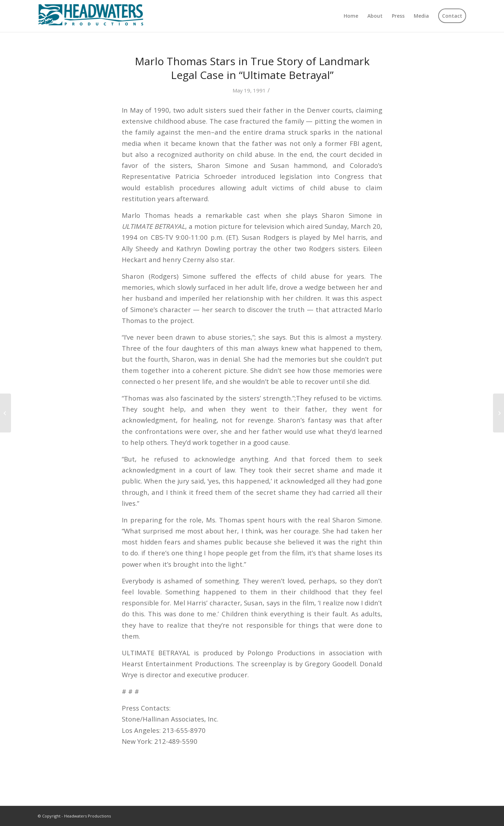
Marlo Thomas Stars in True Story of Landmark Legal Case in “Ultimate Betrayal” (252, 68)
